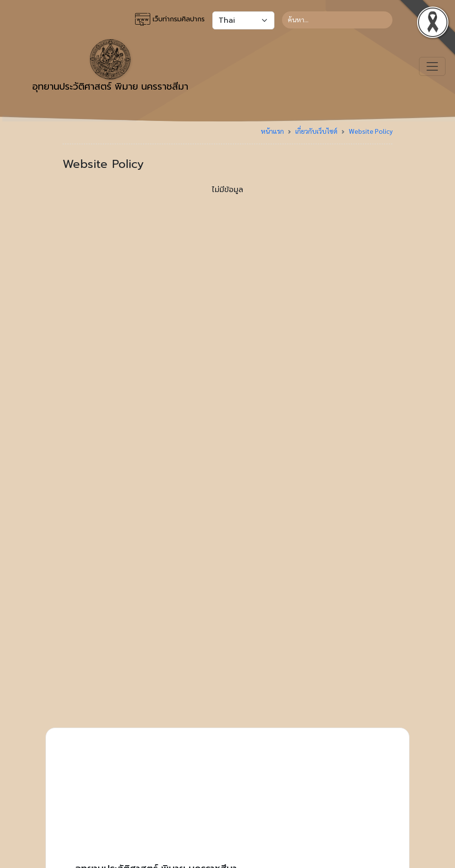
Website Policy (371, 131)
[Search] (337, 20)
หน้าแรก (272, 131)
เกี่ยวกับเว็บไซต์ (316, 131)
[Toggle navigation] (432, 66)
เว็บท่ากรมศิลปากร (170, 19)
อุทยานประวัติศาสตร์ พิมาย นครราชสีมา (110, 66)
